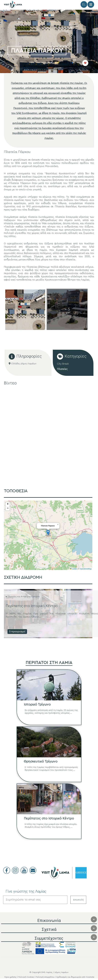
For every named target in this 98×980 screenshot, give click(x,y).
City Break (63, 364)
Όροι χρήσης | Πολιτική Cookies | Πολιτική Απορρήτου (29, 977)
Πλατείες (62, 369)
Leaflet (73, 569)
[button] (48, 533)
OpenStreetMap (86, 569)
